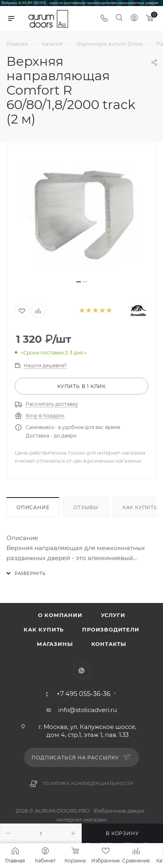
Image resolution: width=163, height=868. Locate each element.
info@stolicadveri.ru (88, 710)
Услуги (113, 615)
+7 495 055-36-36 (84, 694)
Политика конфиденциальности (88, 784)
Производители (111, 629)
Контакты (109, 644)
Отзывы (86, 507)
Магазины (55, 644)
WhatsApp (81, 671)
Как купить (44, 629)
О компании (60, 615)
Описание (33, 507)
